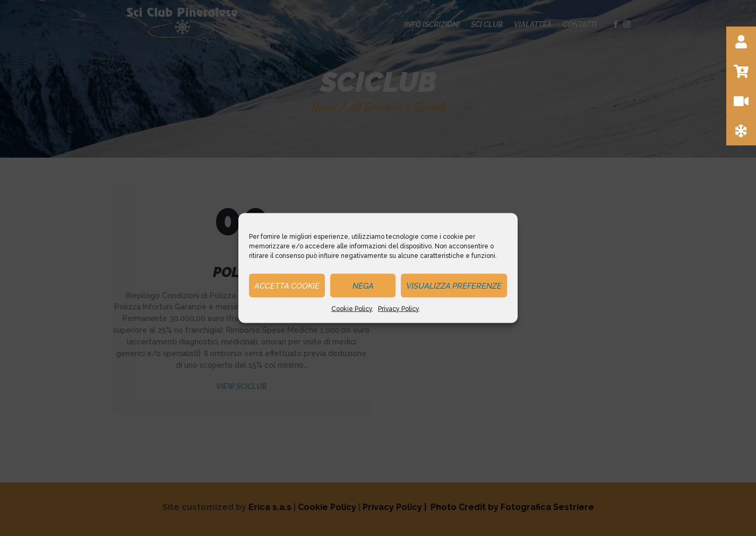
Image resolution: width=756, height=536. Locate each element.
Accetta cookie (287, 286)
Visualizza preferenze (454, 286)
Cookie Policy (352, 309)
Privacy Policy (399, 309)
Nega (363, 286)
